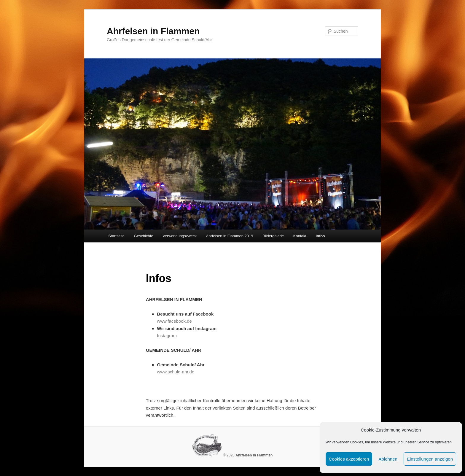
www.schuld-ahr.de (176, 372)
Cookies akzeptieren (349, 459)
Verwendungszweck (180, 236)
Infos (320, 236)
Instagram (167, 336)
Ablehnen (388, 459)
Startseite (116, 236)
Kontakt (300, 236)
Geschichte (144, 236)
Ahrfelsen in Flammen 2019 (230, 236)
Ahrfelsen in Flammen (153, 31)
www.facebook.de (174, 321)
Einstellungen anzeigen (430, 459)
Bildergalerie (273, 236)
